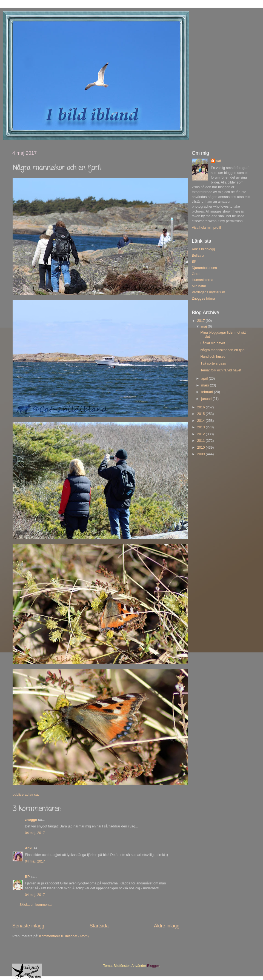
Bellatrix (198, 256)
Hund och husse (213, 357)
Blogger (153, 966)
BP (27, 877)
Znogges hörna (203, 299)
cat (219, 161)
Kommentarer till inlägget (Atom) (64, 936)
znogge (31, 820)
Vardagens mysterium (208, 292)
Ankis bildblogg (203, 249)
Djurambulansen (204, 268)
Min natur (199, 286)
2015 (201, 414)
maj (205, 326)
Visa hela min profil (206, 228)
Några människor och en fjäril (223, 350)
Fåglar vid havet (213, 343)
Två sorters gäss (213, 363)
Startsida (99, 926)
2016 (201, 407)
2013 (201, 427)
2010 (201, 448)
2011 (201, 441)
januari (207, 399)
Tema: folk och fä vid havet (221, 370)
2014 (201, 421)
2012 (201, 434)
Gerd (196, 274)
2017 (201, 321)
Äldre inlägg (167, 926)
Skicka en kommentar (36, 905)
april (205, 379)
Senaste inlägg (28, 926)
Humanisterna (202, 280)
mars (206, 385)
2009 (201, 454)
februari (208, 392)
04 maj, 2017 (35, 833)
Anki (29, 848)
